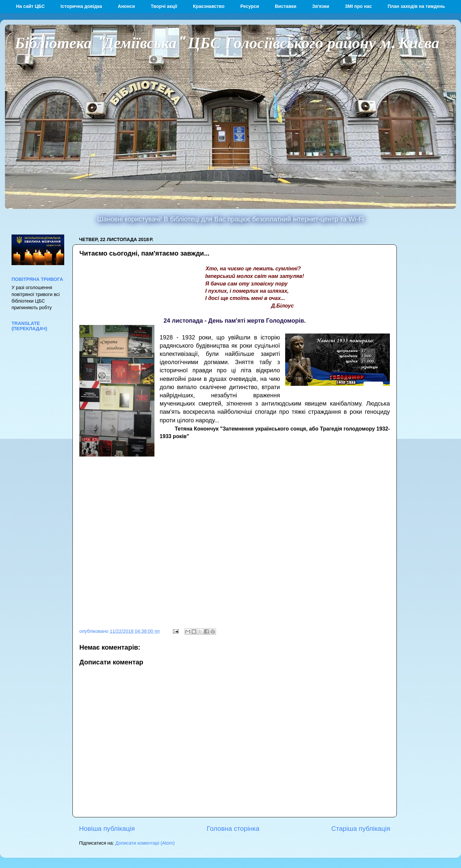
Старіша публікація (361, 829)
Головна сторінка (233, 829)
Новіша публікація (107, 829)
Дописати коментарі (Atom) (145, 843)
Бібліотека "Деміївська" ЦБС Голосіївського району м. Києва (227, 42)
